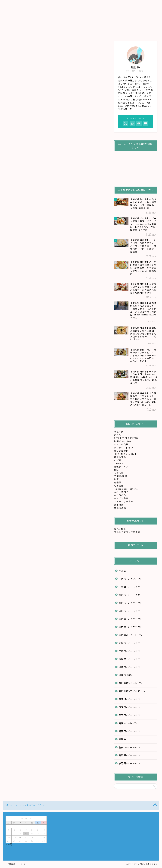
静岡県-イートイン (129, 763)
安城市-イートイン (129, 651)
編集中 (21, 192)
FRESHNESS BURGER (125, 454)
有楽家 (118, 482)
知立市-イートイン (129, 715)
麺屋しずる (120, 457)
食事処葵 (119, 505)
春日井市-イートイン (131, 683)
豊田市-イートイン (129, 747)
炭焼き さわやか (123, 441)
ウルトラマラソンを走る (127, 532)
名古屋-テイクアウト (131, 619)
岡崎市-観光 (125, 675)
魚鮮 (117, 470)
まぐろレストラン (124, 448)
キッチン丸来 (122, 498)
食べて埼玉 (120, 529)
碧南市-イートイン (129, 731)
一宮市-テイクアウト (131, 579)
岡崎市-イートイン (129, 667)
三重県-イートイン (129, 587)
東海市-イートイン (129, 707)
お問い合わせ (122, 5)
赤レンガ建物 (121, 451)
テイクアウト (79, 5)
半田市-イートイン (129, 611)
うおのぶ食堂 (122, 444)
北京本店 (119, 432)
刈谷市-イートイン (129, 595)
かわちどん (120, 495)
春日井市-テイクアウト (132, 691)
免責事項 (11, 864)
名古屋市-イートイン (131, 635)
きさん (118, 435)
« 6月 (9, 844)
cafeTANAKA (122, 492)
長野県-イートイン (129, 755)
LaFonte (119, 463)
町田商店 (119, 486)
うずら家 (119, 473)
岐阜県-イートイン (129, 659)
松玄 (117, 479)
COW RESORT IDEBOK (127, 438)
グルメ (36, 4)
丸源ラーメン (122, 467)
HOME (23, 864)
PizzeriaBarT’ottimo (126, 489)
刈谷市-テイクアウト (131, 603)
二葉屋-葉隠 (121, 476)
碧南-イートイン (128, 723)
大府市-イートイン (129, 643)
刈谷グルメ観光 (57, 5)
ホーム (14, 4)
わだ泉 (118, 460)
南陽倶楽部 (120, 508)
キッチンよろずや (124, 501)
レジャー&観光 (100, 5)
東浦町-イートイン (129, 699)
